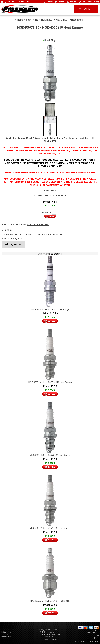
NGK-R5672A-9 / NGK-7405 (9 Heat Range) (50, 455)
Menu (86, 9)
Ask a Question (13, 244)
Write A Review (38, 224)
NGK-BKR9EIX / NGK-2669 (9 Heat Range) (50, 309)
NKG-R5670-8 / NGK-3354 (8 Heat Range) (50, 601)
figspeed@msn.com (50, 639)
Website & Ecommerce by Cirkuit (87, 641)
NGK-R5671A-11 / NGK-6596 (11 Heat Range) (50, 382)
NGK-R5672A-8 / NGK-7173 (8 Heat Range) (50, 528)
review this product (50, 234)
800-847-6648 (50, 637)
